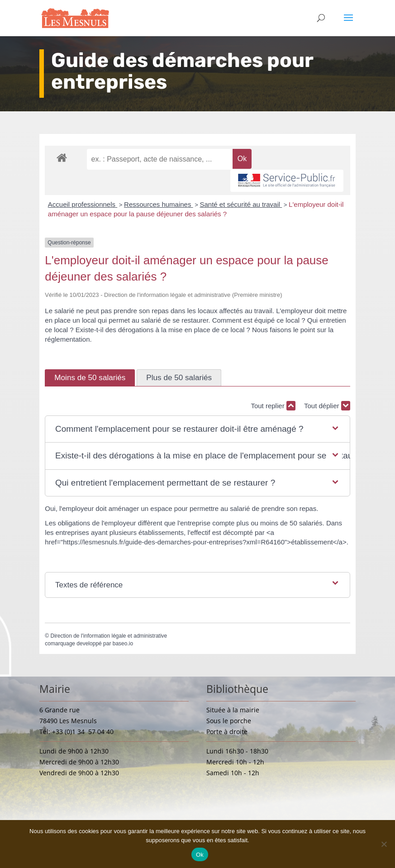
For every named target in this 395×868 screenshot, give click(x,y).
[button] (197, 429)
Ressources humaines (159, 204)
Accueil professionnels (83, 204)
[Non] (384, 844)
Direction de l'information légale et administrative (109, 636)
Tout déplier (327, 406)
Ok (200, 855)
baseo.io (123, 644)
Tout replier (273, 406)
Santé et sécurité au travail (241, 204)
